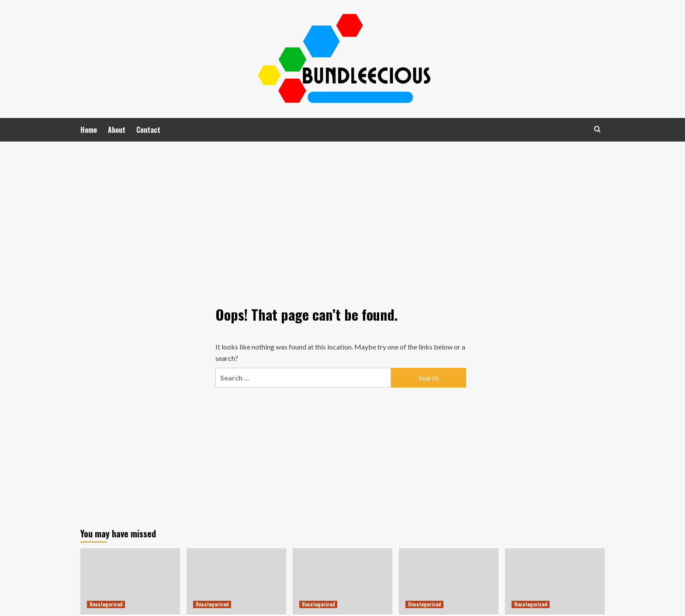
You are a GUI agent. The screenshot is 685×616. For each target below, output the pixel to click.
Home (89, 130)
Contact (148, 130)
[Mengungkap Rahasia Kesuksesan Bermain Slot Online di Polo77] (555, 581)
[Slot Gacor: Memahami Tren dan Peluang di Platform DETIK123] (449, 581)
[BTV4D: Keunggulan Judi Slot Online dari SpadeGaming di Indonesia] (342, 581)
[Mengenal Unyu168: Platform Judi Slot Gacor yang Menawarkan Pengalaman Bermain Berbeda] (236, 581)
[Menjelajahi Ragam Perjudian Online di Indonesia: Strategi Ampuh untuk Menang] (130, 581)
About (117, 130)
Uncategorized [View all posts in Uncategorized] (106, 604)
